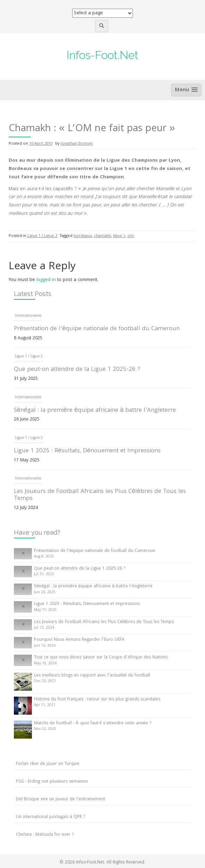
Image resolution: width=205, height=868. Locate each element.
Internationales (28, 316)
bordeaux (83, 236)
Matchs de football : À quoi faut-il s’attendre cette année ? (93, 724)
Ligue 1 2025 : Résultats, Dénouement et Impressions (87, 451)
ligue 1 (119, 236)
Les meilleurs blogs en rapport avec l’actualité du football (92, 676)
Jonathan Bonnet (77, 144)
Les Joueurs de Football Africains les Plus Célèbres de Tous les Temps (100, 495)
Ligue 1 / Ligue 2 (42, 236)
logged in (46, 280)
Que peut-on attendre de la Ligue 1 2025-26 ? (77, 370)
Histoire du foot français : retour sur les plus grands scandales (97, 700)
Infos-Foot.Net (102, 55)
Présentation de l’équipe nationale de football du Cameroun (97, 329)
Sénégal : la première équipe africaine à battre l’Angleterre (95, 411)
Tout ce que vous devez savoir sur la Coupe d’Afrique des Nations (101, 658)
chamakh (102, 236)
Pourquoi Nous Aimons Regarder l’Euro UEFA (79, 640)
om (131, 236)
